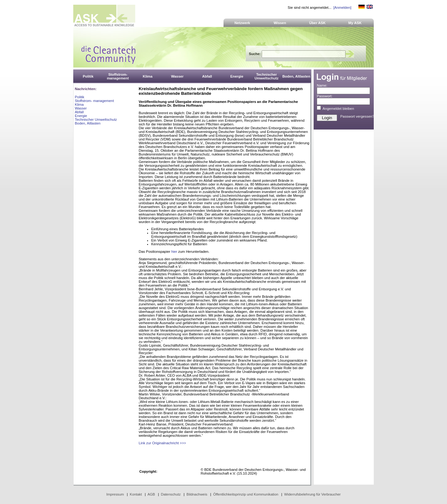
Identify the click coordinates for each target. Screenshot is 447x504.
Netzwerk (242, 23)
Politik (80, 97)
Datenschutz (171, 494)
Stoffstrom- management (94, 101)
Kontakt (136, 494)
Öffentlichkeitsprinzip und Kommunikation (246, 494)
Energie (81, 116)
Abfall (79, 112)
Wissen (280, 23)
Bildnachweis (197, 494)
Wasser (81, 108)
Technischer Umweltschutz (96, 120)
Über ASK (318, 23)
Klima (79, 104)
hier (174, 252)
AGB (151, 494)
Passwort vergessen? (357, 116)
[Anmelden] (342, 8)
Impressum (115, 494)
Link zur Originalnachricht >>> (162, 443)
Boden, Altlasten (88, 123)
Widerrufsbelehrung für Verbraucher (313, 494)
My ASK (355, 23)
